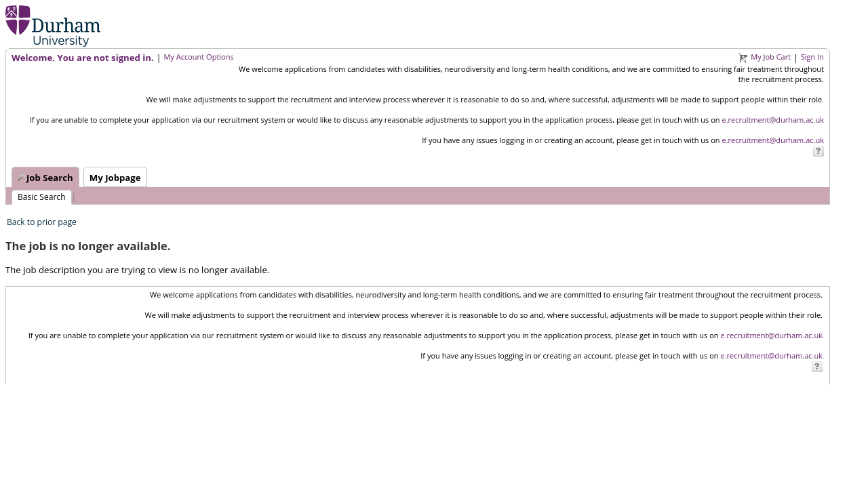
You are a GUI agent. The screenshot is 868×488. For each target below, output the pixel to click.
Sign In (812, 57)
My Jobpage (115, 178)
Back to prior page (42, 222)
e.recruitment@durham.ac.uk (773, 120)
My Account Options (198, 57)
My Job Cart (771, 57)
